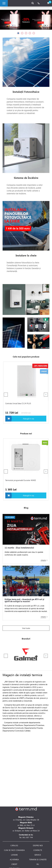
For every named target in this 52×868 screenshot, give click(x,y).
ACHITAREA (14, 860)
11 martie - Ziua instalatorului (19, 548)
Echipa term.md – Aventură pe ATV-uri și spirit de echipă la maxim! (24, 600)
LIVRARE (14, 855)
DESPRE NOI (38, 846)
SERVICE (38, 855)
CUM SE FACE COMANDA (14, 850)
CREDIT (14, 864)
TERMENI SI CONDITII (38, 860)
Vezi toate (26, 628)
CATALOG (14, 846)
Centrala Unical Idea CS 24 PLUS (18, 403)
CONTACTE (38, 850)
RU (38, 864)
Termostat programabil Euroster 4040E (21, 480)
